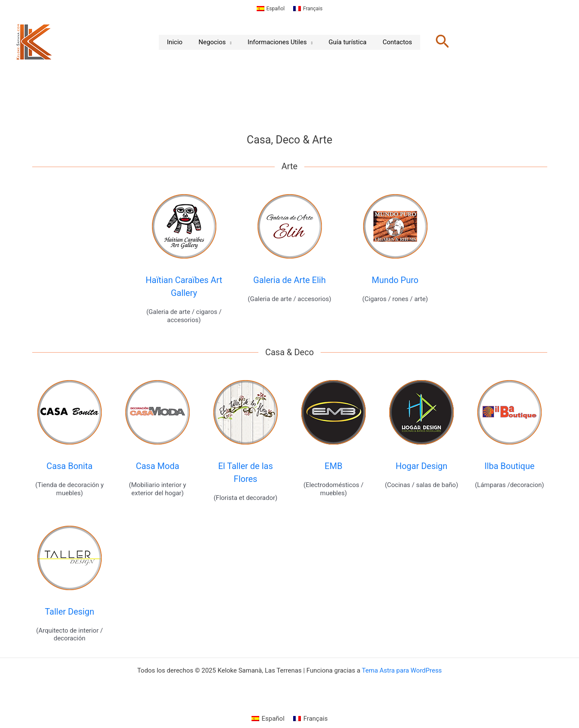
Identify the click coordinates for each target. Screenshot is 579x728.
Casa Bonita (69, 466)
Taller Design (70, 612)
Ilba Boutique (510, 466)
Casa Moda (157, 466)
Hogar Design (422, 466)
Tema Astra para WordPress (402, 670)
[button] (434, 42)
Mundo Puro (395, 280)
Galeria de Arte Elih (289, 280)
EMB (333, 466)
